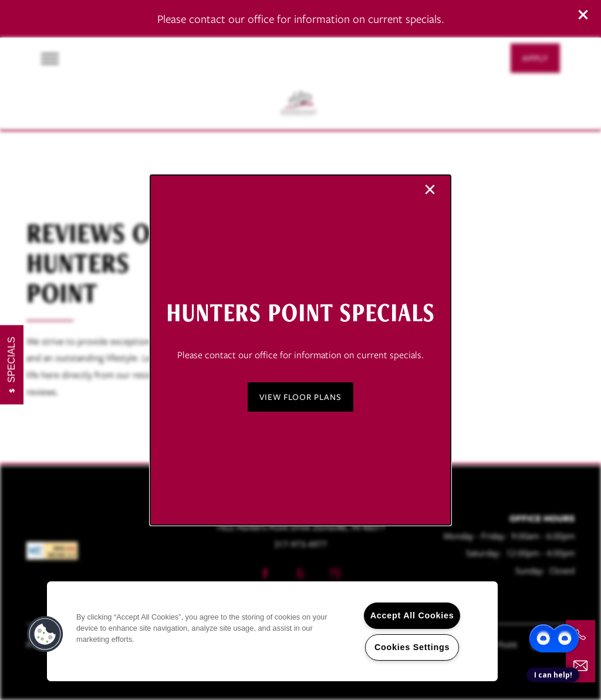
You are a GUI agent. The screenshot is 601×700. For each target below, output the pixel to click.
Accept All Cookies (412, 615)
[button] (300, 397)
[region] (272, 631)
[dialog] (300, 350)
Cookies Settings (412, 647)
